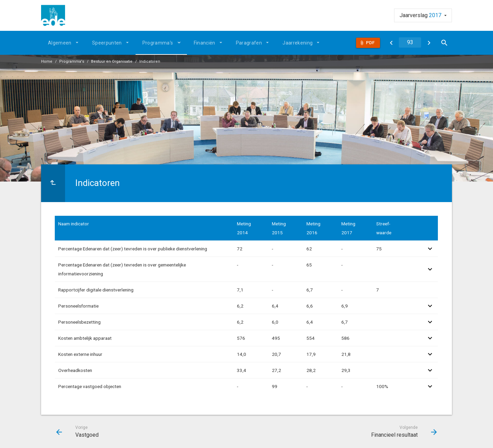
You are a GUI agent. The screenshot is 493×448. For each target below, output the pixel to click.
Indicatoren (150, 61)
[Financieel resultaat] (429, 43)
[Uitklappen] (180, 42)
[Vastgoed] (391, 43)
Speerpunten (107, 43)
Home (47, 61)
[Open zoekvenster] (444, 43)
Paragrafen (249, 43)
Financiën (205, 43)
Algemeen (60, 43)
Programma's (158, 43)
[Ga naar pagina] (410, 42)
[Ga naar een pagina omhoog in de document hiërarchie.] (53, 183)
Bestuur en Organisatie (112, 61)
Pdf (370, 43)
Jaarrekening (298, 43)
